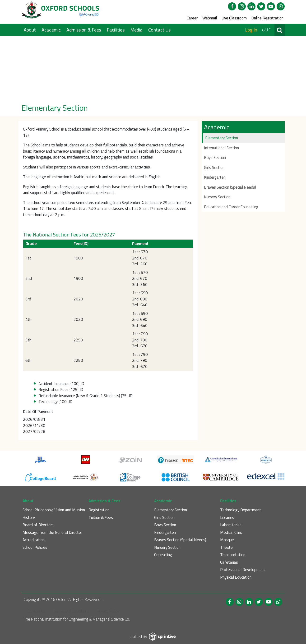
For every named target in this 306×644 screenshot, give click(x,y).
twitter (261, 6)
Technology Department (241, 510)
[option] (153, 68)
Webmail (210, 18)
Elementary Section (222, 138)
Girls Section (214, 168)
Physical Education (236, 577)
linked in (251, 6)
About (30, 30)
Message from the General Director (52, 533)
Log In (251, 30)
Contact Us (159, 30)
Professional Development (243, 570)
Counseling (163, 555)
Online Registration (267, 18)
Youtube (271, 6)
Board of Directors (38, 525)
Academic (52, 30)
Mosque (227, 540)
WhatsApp (281, 6)
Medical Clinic (231, 533)
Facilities (116, 30)
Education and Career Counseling (231, 207)
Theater (227, 547)
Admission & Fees (84, 30)
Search (280, 30)
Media (137, 30)
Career (192, 18)
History (29, 518)
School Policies (35, 547)
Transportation (233, 555)
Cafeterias (229, 562)
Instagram (242, 6)
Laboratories (231, 525)
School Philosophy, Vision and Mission (54, 510)
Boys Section (215, 158)
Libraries (227, 518)
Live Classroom (234, 18)
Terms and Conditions (71, 611)
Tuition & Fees (101, 518)
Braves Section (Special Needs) (230, 187)
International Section (221, 148)
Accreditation (34, 540)
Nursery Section (217, 197)
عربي (266, 30)
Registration (99, 510)
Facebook (232, 6)
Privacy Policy (108, 611)
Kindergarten (215, 177)
